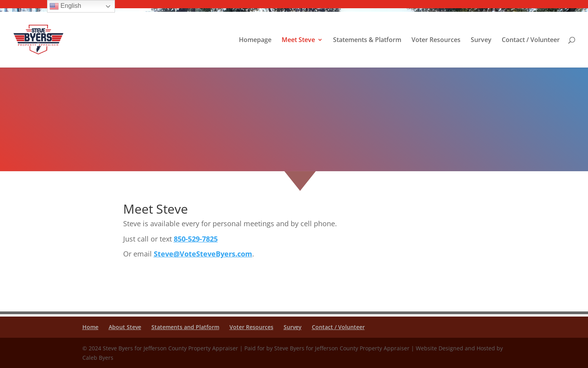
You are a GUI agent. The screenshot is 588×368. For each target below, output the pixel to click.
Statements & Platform (367, 40)
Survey (481, 40)
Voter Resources (436, 40)
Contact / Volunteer (531, 40)
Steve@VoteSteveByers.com (203, 254)
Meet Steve (298, 40)
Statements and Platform (185, 327)
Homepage (255, 40)
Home (90, 327)
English (65, 6)
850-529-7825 (196, 239)
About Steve (125, 327)
